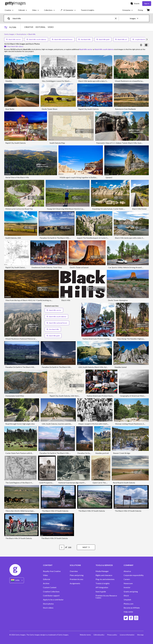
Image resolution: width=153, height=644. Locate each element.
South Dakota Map (57, 143)
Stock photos (48, 604)
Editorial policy (99, 635)
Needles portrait (102, 453)
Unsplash (127, 600)
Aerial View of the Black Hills (17, 177)
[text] (63, 18)
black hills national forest (62, 39)
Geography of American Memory (133, 396)
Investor (127, 587)
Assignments (75, 583)
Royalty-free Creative (52, 571)
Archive (46, 583)
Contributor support (51, 596)
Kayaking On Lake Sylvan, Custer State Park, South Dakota (116, 209)
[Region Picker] (17, 580)
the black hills (85, 39)
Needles (9, 81)
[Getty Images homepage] (15, 3)
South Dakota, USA (13, 238)
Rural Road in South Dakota (124, 483)
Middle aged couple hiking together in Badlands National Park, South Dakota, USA (93, 177)
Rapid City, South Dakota (88, 109)
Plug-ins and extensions (105, 579)
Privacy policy (112, 635)
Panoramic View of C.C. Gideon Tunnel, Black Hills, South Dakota (122, 143)
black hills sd (121, 39)
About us (127, 571)
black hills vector (13, 39)
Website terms (85, 635)
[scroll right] (147, 39)
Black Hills (66, 300)
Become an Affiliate (132, 608)
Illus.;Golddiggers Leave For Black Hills (58, 81)
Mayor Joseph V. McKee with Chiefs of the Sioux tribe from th (103, 424)
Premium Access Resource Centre (106, 597)
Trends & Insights (103, 583)
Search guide (101, 592)
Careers (127, 579)
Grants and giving (131, 592)
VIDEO (51, 27)
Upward (109, 177)
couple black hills (140, 39)
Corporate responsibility (134, 575)
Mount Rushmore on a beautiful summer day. (133, 81)
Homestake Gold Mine (15, 396)
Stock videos (48, 608)
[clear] (117, 18)
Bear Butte (10, 109)
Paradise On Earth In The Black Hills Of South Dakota (61, 238)
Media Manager (102, 571)
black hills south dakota (36, 39)
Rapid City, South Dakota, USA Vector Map (23, 267)
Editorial (47, 579)
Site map (140, 635)
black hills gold (103, 39)
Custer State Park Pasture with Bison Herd (23, 453)
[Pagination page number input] (62, 547)
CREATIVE (29, 27)
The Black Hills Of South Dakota (55, 511)
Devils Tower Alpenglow (118, 300)
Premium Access (76, 579)
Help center (128, 612)
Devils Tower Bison (50, 109)
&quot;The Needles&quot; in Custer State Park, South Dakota (102, 238)
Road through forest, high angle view (20, 424)
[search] (10, 18)
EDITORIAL (40, 27)
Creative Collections (51, 592)
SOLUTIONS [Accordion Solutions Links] (75, 565)
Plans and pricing (77, 575)
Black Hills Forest (139, 209)
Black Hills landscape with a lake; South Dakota (97, 81)
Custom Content (50, 587)
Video (45, 575)
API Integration (102, 587)
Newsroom (128, 583)
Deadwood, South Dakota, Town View (47, 267)
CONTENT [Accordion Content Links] (48, 565)
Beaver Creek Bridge (122, 453)
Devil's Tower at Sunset (79, 267)
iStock (126, 596)
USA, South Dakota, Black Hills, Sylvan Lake (96, 367)
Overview (74, 571)
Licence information (127, 635)
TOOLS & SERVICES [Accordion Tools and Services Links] (104, 565)
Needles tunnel (121, 367)
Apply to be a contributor (53, 600)
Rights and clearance (104, 575)
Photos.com (128, 604)
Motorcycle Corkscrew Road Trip (19, 209)
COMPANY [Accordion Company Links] (128, 565)
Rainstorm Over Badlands (125, 109)
